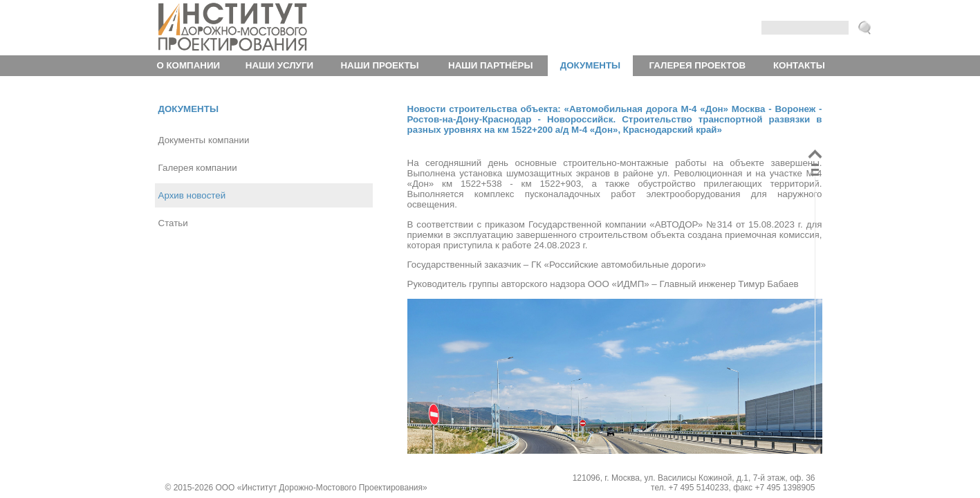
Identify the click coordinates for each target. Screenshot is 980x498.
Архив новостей (192, 195)
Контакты (799, 65)
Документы (590, 65)
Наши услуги (279, 65)
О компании (188, 65)
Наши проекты (379, 65)
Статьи (173, 223)
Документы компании (204, 140)
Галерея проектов (698, 65)
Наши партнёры (490, 65)
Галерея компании (198, 168)
